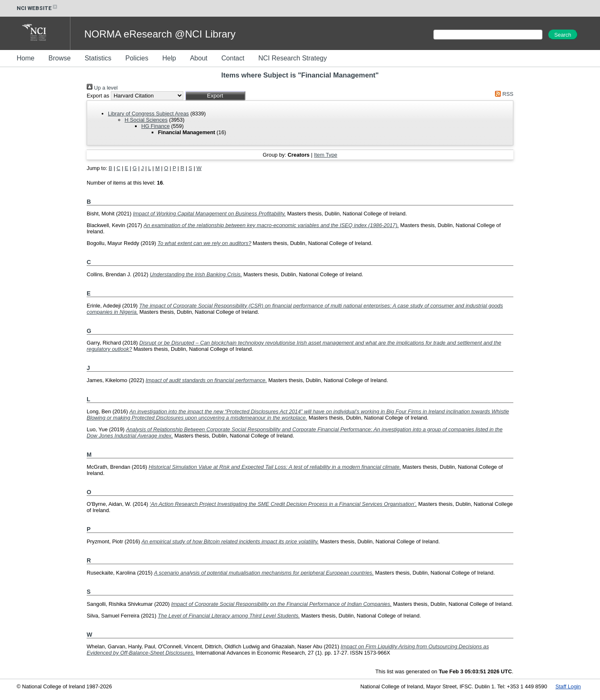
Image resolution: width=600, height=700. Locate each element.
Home (26, 58)
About (199, 58)
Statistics (98, 58)
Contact (233, 58)
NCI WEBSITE (37, 8)
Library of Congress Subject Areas (148, 114)
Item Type (325, 155)
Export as (98, 96)
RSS (503, 94)
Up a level (102, 88)
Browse (59, 58)
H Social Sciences (146, 120)
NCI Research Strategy (293, 58)
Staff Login (568, 686)
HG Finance (155, 126)
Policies (137, 58)
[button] (215, 96)
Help (169, 58)
